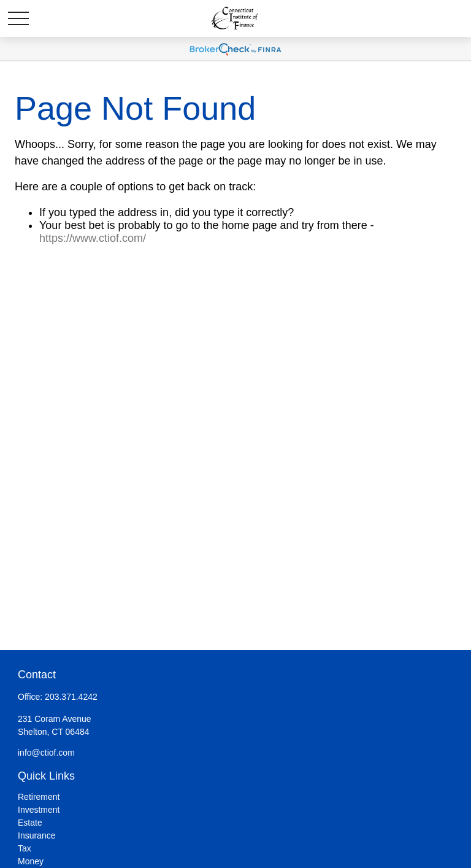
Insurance (36, 835)
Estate (30, 823)
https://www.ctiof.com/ (93, 238)
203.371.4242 (71, 697)
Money (31, 861)
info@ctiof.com (46, 753)
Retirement (39, 797)
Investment (39, 810)
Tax (25, 848)
